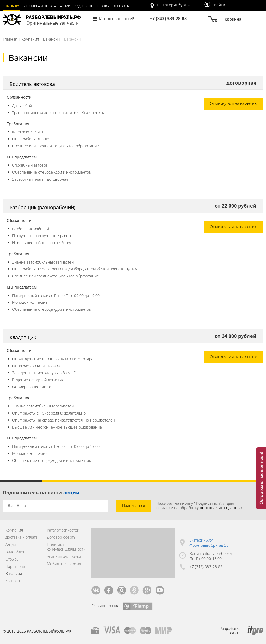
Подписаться (134, 505)
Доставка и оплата (40, 6)
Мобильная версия (64, 564)
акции (71, 493)
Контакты (121, 6)
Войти (215, 5)
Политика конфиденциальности (65, 547)
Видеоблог (84, 6)
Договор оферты (62, 537)
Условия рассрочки (64, 557)
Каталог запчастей (117, 19)
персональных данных (221, 508)
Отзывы (103, 6)
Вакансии (51, 39)
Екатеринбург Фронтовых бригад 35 (209, 543)
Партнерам (15, 567)
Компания (11, 6)
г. (172, 5)
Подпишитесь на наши (41, 493)
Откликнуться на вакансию (234, 103)
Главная (10, 39)
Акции (65, 6)
